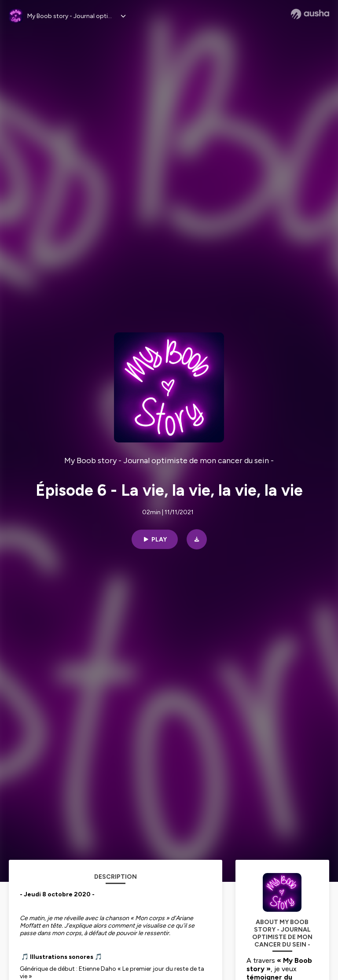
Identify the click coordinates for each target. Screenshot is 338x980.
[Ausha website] (310, 14)
